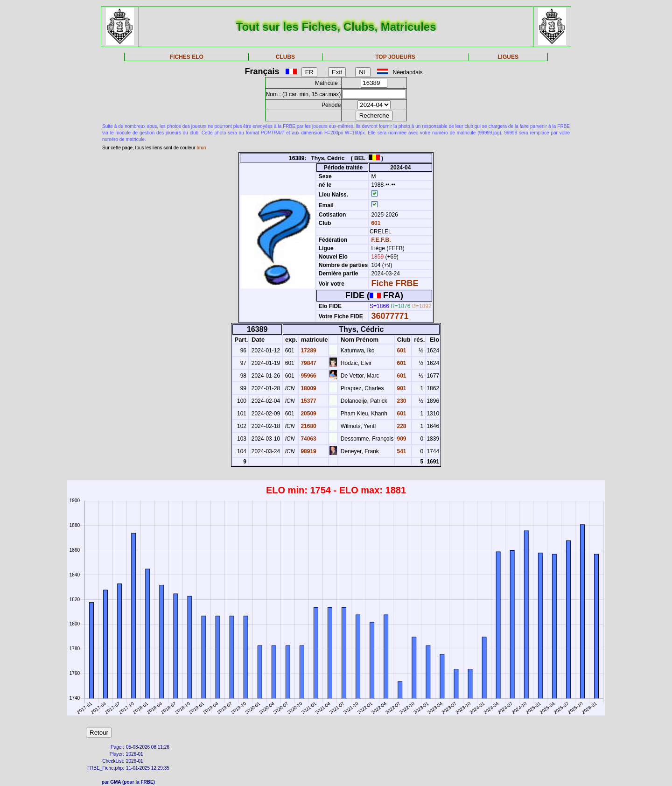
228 (401, 426)
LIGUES (508, 57)
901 (401, 388)
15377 (308, 401)
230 (401, 401)
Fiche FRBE (395, 283)
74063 (308, 439)
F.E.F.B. (381, 240)
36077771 (390, 316)
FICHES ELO (187, 57)
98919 (308, 451)
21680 (308, 426)
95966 (308, 376)
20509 (308, 414)
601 (375, 223)
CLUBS (285, 57)
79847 (308, 363)
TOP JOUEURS (395, 57)
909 (401, 439)
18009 (308, 388)
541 (401, 451)
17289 (308, 351)
